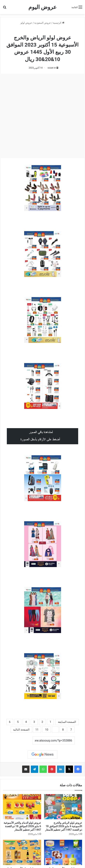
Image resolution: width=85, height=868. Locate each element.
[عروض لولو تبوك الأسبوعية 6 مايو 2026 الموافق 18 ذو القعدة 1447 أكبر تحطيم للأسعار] (22, 852)
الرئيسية (59, 23)
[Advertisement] (42, 116)
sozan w (52, 68)
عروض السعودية (43, 23)
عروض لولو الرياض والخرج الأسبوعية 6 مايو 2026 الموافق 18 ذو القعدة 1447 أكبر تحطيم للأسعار (64, 826)
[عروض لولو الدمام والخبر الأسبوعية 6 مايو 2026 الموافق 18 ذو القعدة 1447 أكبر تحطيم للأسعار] (22, 807)
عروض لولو (26, 23)
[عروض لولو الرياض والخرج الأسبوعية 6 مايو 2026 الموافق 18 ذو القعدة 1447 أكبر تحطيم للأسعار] (63, 807)
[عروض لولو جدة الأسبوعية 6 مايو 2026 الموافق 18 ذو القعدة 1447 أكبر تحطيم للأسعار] (63, 852)
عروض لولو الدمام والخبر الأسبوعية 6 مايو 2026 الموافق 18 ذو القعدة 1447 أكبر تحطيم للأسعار (22, 826)
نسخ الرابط (21, 741)
